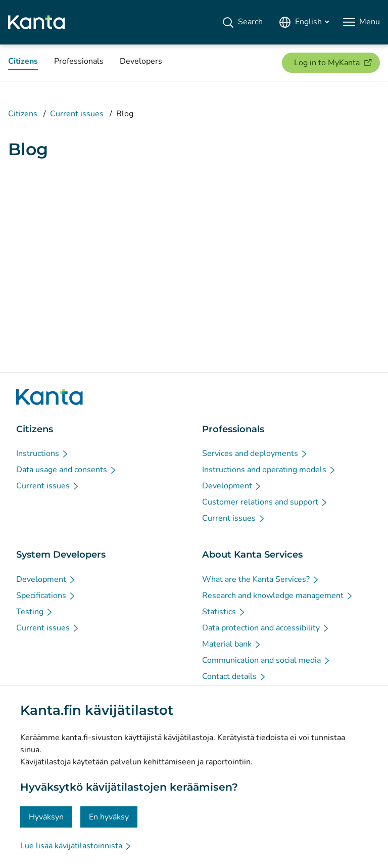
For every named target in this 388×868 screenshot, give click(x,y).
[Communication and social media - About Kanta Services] (266, 660)
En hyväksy (109, 817)
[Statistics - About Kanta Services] (224, 612)
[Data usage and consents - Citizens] (67, 470)
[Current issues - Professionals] (234, 518)
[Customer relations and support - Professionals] (265, 502)
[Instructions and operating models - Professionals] (269, 470)
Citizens (23, 114)
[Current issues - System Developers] (48, 628)
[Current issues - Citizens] (48, 486)
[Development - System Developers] (46, 579)
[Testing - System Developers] (35, 612)
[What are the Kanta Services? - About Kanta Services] (261, 579)
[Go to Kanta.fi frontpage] (50, 397)
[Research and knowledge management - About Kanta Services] (278, 596)
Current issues (77, 114)
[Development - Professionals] (232, 486)
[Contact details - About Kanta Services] (234, 676)
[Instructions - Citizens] (43, 453)
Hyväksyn (46, 817)
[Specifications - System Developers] (46, 596)
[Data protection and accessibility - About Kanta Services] (266, 628)
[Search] (242, 22)
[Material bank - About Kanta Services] (232, 644)
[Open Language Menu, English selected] (304, 22)
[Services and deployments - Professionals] (255, 453)
